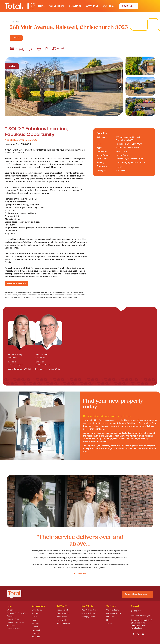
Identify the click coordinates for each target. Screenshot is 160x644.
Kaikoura (35, 634)
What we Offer (63, 613)
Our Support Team (113, 613)
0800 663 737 (129, 6)
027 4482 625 (39, 362)
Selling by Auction (63, 623)
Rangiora (35, 613)
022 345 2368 (12, 362)
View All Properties (89, 610)
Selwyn (35, 617)
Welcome (11, 610)
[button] (41, 6)
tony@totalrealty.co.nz (43, 365)
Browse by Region (88, 613)
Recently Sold (62, 617)
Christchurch (37, 610)
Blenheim (35, 623)
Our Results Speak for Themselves (15, 624)
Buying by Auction (89, 617)
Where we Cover (14, 629)
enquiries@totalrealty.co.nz (142, 616)
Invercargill (36, 630)
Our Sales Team (13, 619)
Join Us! (109, 623)
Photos (16, 38)
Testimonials (62, 620)
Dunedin (35, 627)
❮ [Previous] (8, 86)
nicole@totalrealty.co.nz (16, 365)
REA (108, 620)
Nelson (34, 620)
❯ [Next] (120, 86)
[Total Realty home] (20, 6)
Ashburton (36, 637)
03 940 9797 (136, 611)
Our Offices (111, 617)
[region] (80, 86)
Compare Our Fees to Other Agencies (18, 615)
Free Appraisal (62, 610)
